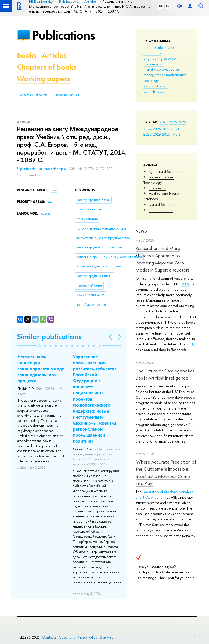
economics (152, 53)
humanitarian (153, 64)
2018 (166, 134)
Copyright (67, 637)
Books (27, 55)
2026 (173, 122)
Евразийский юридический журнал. (43, 169)
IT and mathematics (159, 69)
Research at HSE (68, 95)
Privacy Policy (87, 637)
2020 (147, 134)
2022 (166, 129)
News (141, 231)
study (190, 344)
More (176, 134)
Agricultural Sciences (165, 171)
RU (161, 6)
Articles (54, 55)
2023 (157, 129)
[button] (39, 346)
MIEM (185, 284)
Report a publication (33, 95)
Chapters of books (47, 67)
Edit (194, 636)
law (178, 69)
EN (168, 6)
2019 (157, 134)
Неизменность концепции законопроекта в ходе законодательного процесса (41, 369)
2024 (147, 129)
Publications (63, 35)
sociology (151, 80)
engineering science (160, 58)
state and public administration (156, 89)
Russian (46, 213)
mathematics (176, 75)
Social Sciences (161, 210)
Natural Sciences (162, 204)
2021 (175, 129)
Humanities (157, 188)
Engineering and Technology (159, 180)
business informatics (159, 47)
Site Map (107, 637)
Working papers (43, 79)
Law (54, 190)
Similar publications (49, 337)
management (154, 75)
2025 (182, 122)
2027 (164, 122)
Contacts (49, 637)
